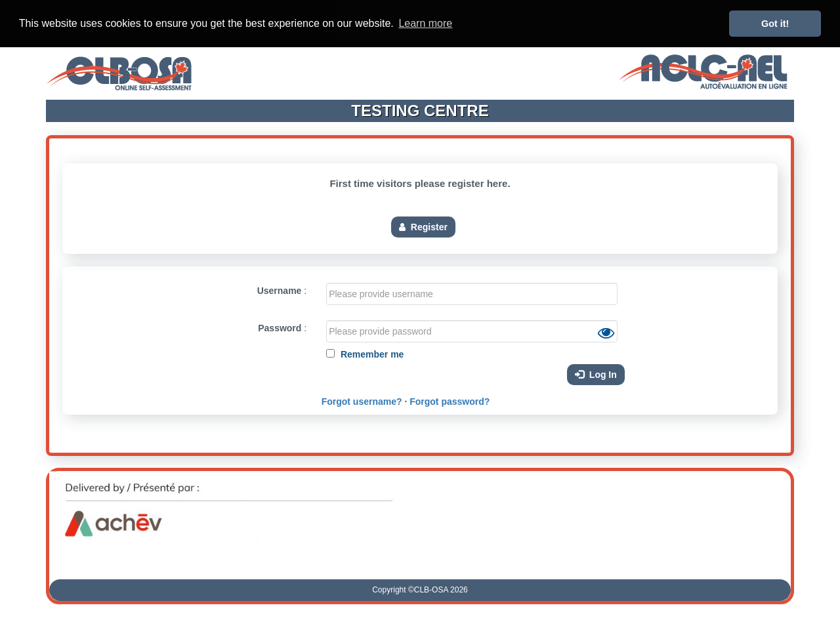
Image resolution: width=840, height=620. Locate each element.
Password (280, 327)
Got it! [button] (775, 24)
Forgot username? (362, 401)
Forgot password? (450, 401)
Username (280, 290)
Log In (596, 374)
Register (423, 226)
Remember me (371, 354)
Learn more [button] (425, 23)
